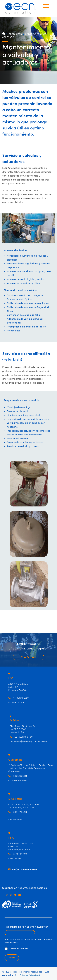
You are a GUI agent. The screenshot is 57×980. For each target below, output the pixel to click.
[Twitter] (16, 895)
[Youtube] (20, 895)
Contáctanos (29, 657)
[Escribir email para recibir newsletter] (20, 933)
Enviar (12, 958)
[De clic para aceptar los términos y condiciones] (6, 949)
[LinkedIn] (12, 895)
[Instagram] (8, 895)
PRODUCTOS (15, 34)
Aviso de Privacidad (30, 975)
